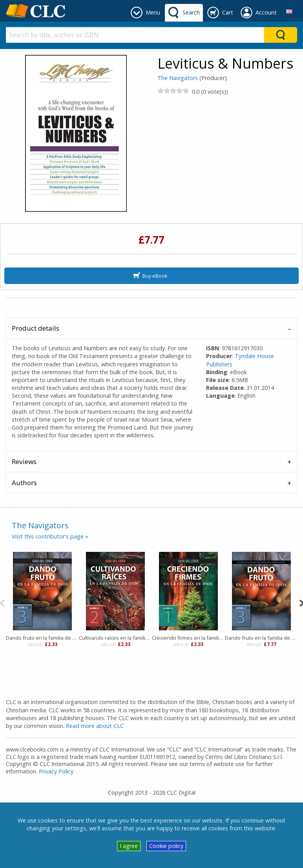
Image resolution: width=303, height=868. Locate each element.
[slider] (173, 91)
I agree (129, 846)
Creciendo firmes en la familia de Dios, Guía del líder (188, 638)
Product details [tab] (36, 328)
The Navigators (178, 78)
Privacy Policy (56, 771)
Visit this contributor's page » (50, 536)
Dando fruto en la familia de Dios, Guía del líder (42, 638)
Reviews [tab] (24, 461)
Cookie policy (166, 846)
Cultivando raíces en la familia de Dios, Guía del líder (115, 638)
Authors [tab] (24, 483)
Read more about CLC (95, 726)
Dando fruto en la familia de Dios (261, 638)
